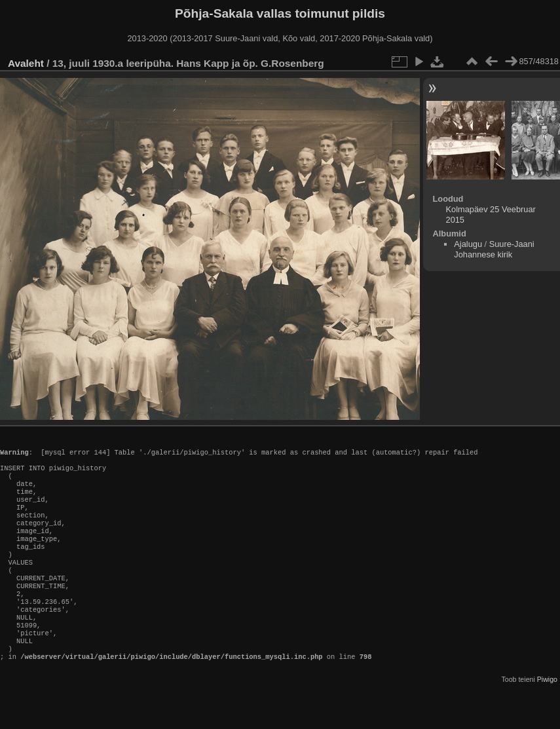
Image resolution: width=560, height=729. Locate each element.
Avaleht (26, 63)
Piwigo (547, 719)
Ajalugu (468, 244)
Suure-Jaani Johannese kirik (494, 249)
